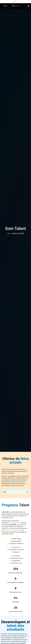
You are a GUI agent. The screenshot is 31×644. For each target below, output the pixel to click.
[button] (28, 6)
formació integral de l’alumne (13, 530)
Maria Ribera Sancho (14, 523)
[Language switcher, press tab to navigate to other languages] (16, 2)
